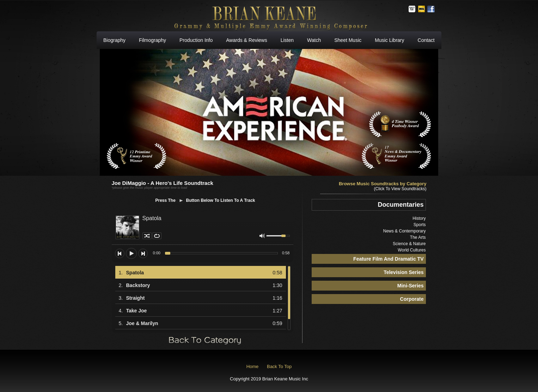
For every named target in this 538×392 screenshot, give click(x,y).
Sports (420, 225)
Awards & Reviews (246, 40)
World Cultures (412, 250)
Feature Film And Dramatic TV (388, 259)
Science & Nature (409, 244)
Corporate (412, 299)
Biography (114, 40)
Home (253, 366)
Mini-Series (411, 286)
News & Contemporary (405, 231)
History (419, 218)
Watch (314, 40)
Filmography (152, 40)
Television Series (403, 272)
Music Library (389, 40)
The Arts (418, 237)
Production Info (196, 40)
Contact (426, 40)
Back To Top (279, 366)
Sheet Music (348, 40)
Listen (287, 40)
